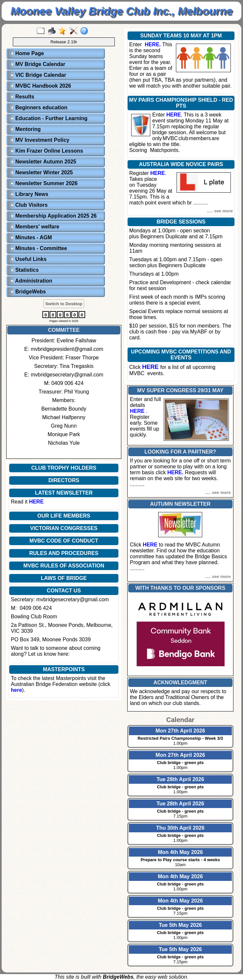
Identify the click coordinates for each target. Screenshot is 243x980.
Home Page (27, 53)
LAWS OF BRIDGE (64, 578)
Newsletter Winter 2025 (42, 172)
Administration (31, 281)
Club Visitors (29, 205)
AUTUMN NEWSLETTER (180, 504)
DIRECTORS (64, 480)
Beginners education (39, 107)
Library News (29, 194)
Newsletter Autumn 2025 (43, 162)
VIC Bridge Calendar (38, 75)
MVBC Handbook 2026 (41, 86)
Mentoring (26, 129)
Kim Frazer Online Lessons (47, 151)
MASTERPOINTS (64, 669)
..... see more (220, 211)
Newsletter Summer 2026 (44, 183)
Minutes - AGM (31, 237)
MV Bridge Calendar (38, 64)
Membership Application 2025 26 (54, 216)
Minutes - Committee (39, 248)
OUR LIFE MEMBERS (64, 516)
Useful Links (29, 259)
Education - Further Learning (49, 118)
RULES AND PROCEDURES (64, 553)
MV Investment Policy (40, 140)
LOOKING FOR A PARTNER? (180, 452)
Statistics (25, 270)
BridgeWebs (28, 292)
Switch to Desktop (64, 304)
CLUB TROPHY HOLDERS (64, 468)
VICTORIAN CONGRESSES (64, 528)
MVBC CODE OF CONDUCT (64, 541)
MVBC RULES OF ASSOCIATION (64, 566)
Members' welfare (35, 227)
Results (22, 97)
